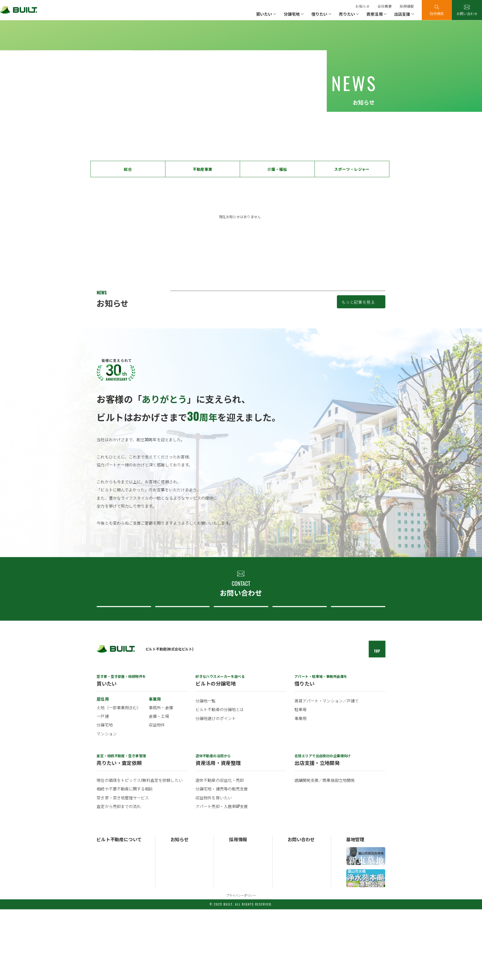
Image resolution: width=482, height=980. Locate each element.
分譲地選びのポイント (216, 789)
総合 (128, 169)
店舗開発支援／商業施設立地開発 (325, 851)
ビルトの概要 (107, 921)
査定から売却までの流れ (119, 877)
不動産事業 (203, 169)
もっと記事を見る (358, 354)
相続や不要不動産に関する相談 (125, 860)
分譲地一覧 (205, 771)
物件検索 (437, 13)
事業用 (300, 789)
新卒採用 (236, 921)
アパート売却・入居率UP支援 (222, 877)
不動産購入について (123, 668)
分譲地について (240, 668)
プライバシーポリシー (241, 966)
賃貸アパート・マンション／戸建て (327, 771)
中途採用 (236, 928)
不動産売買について (181, 668)
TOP (377, 722)
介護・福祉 (277, 169)
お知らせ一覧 (181, 921)
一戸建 (103, 787)
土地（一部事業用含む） (119, 778)
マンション (107, 804)
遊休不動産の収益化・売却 (220, 851)
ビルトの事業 (107, 928)
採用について (357, 668)
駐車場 (300, 780)
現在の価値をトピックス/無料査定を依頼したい (139, 851)
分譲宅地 (105, 795)
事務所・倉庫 (161, 778)
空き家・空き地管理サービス (123, 868)
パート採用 (238, 934)
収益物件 (157, 795)
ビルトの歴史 (107, 934)
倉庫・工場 (159, 787)
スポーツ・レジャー (352, 169)
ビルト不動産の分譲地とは (220, 780)
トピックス (179, 928)
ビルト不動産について (298, 668)
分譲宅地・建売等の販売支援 (222, 860)
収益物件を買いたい (214, 868)
